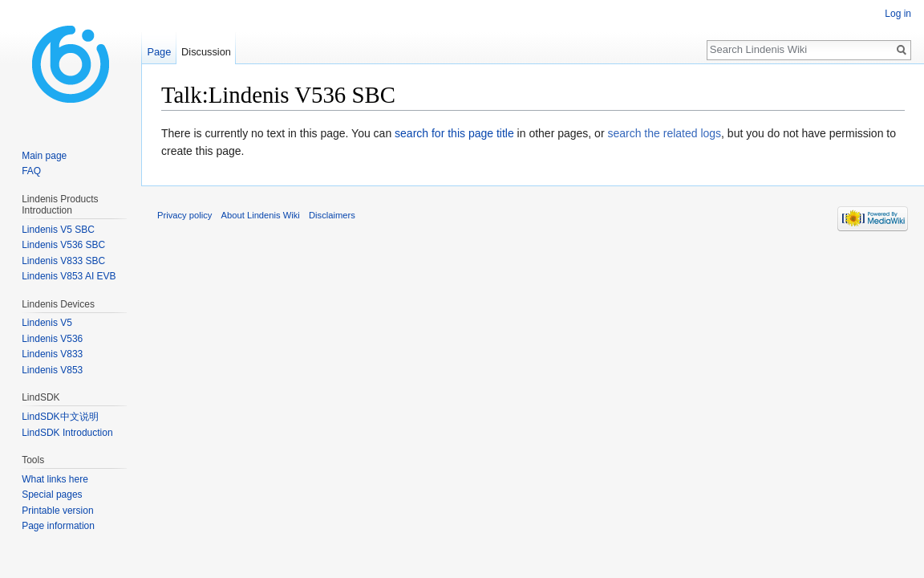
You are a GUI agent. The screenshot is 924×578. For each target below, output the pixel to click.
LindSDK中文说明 (60, 417)
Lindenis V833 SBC (63, 261)
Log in (898, 14)
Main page (44, 156)
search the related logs (664, 133)
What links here (55, 479)
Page (159, 52)
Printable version (57, 511)
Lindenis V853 (52, 370)
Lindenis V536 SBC (63, 245)
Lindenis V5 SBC (58, 230)
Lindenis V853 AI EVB (69, 276)
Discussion (206, 52)
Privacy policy (184, 215)
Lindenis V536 (52, 339)
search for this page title (454, 133)
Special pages (52, 495)
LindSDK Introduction (67, 433)
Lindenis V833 (52, 354)
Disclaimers (332, 215)
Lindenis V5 (47, 323)
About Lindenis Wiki (261, 215)
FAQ (31, 171)
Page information (58, 526)
